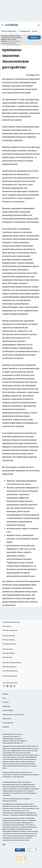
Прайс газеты (7, 719)
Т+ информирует (24, 31)
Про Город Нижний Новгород (12, 663)
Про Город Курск (8, 649)
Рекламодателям (8, 723)
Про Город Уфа (7, 657)
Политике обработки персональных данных (11, 42)
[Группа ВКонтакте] (4, 686)
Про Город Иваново (9, 640)
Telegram (5, 694)
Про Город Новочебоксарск (11, 622)
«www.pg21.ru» (18, 734)
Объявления (6, 706)
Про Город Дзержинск (10, 667)
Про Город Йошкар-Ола (10, 630)
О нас (4, 698)
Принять (34, 37)
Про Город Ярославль (9, 644)
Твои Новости (7, 626)
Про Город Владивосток (10, 671)
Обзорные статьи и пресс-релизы (13, 714)
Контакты (6, 702)
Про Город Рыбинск (9, 653)
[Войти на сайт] (39, 25)
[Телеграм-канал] (11, 686)
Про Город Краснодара (10, 676)
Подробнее (6, 795)
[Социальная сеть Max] (14, 686)
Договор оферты (8, 710)
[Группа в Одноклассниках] (8, 686)
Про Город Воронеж (9, 636)
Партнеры (6, 727)
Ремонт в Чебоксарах (9, 31)
